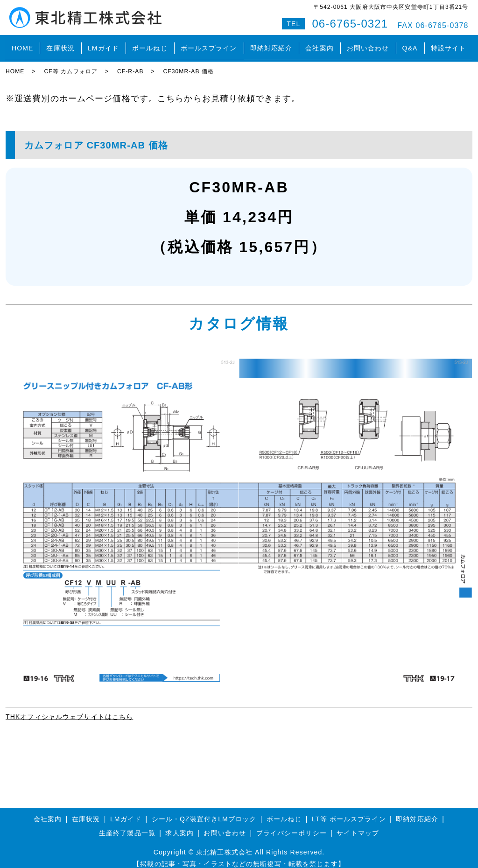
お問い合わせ (368, 44)
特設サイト (449, 44)
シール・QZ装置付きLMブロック (204, 811)
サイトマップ (358, 825)
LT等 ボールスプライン (349, 811)
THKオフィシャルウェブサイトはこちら (69, 708)
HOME (22, 44)
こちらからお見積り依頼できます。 (229, 90)
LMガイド (103, 44)
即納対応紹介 (271, 44)
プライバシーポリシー (292, 825)
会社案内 (320, 44)
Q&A (410, 44)
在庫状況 (61, 44)
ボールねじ (150, 44)
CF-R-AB (130, 63)
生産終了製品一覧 (127, 825)
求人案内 (179, 825)
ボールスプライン (209, 44)
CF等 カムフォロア (71, 63)
